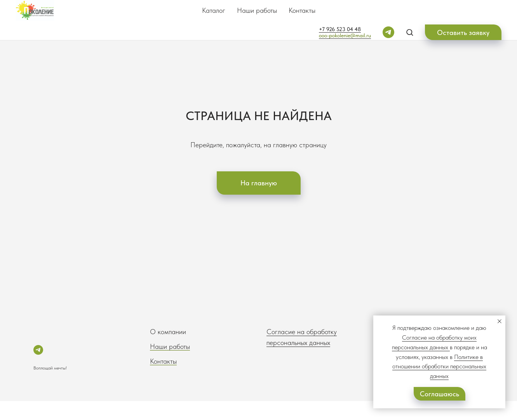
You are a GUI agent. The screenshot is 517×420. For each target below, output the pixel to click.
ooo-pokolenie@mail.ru (345, 35)
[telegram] (388, 32)
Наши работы (257, 10)
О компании (168, 332)
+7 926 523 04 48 (340, 29)
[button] (410, 32)
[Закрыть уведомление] (500, 321)
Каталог (214, 10)
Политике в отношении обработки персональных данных (439, 367)
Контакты (302, 10)
